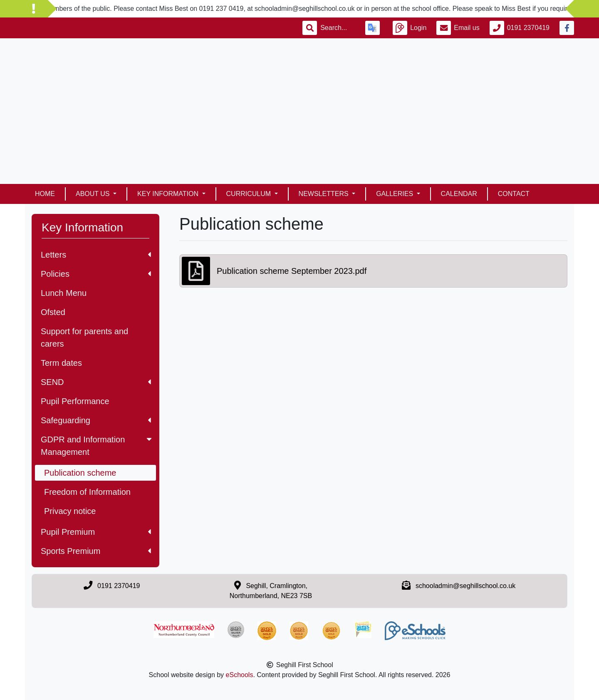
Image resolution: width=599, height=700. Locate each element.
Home (45, 194)
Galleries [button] (395, 194)
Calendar (459, 194)
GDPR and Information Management (97, 446)
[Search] (338, 28)
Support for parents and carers (84, 338)
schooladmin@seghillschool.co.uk (465, 586)
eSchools (240, 675)
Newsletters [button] (324, 194)
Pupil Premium (96, 532)
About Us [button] (94, 194)
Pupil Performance (75, 401)
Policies (96, 274)
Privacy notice (70, 511)
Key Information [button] (169, 194)
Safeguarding (96, 420)
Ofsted (53, 312)
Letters (96, 255)
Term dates (61, 363)
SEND (96, 382)
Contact (514, 194)
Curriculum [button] (250, 194)
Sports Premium (96, 551)
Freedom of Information (87, 492)
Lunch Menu (64, 293)
